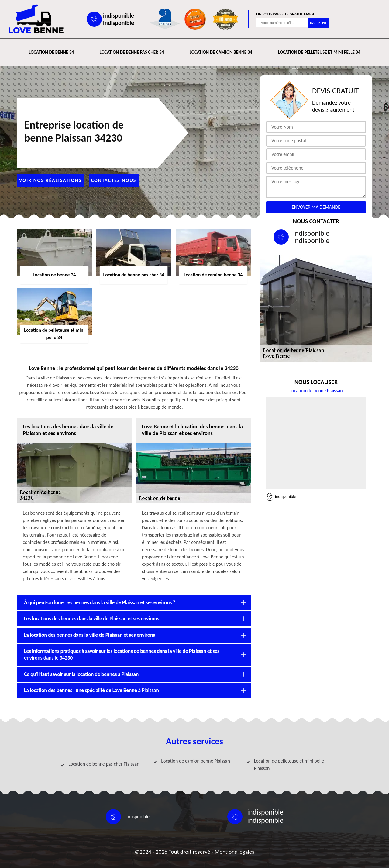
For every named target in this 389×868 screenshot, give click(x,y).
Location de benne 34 (51, 52)
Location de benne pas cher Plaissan (104, 764)
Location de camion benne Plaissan (196, 761)
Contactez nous (114, 180)
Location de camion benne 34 (221, 52)
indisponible (119, 15)
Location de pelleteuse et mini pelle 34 (319, 52)
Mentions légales (234, 852)
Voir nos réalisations (50, 180)
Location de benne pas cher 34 (132, 52)
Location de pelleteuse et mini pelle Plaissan (289, 765)
